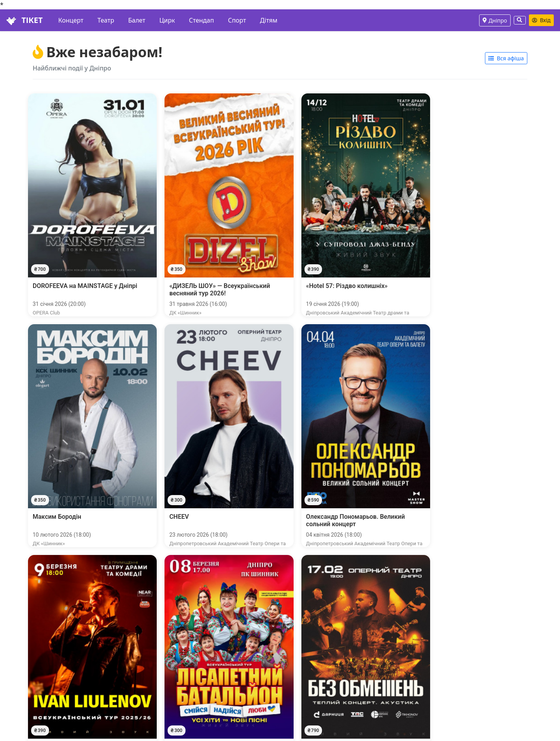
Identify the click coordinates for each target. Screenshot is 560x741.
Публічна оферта (38, 709)
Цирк (167, 20)
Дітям (269, 20)
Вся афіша (506, 242)
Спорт (237, 20)
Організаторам (217, 681)
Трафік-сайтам (216, 672)
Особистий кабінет (41, 672)
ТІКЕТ (24, 20)
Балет (136, 20)
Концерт (71, 20)
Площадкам (212, 691)
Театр (106, 20)
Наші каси (28, 681)
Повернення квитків (43, 700)
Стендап (201, 20)
